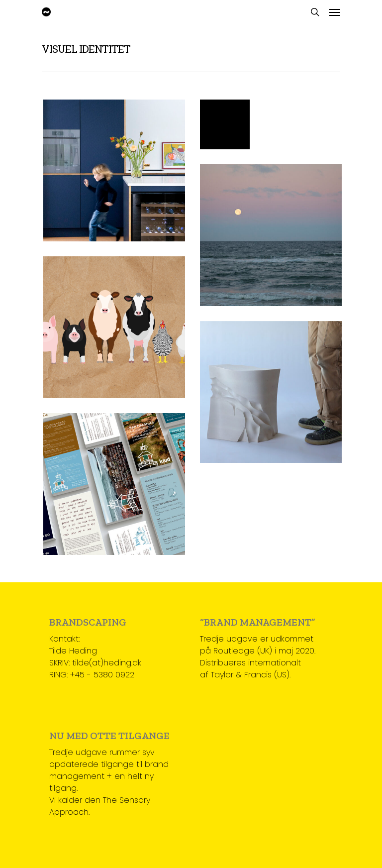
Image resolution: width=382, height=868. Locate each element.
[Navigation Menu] (335, 12)
